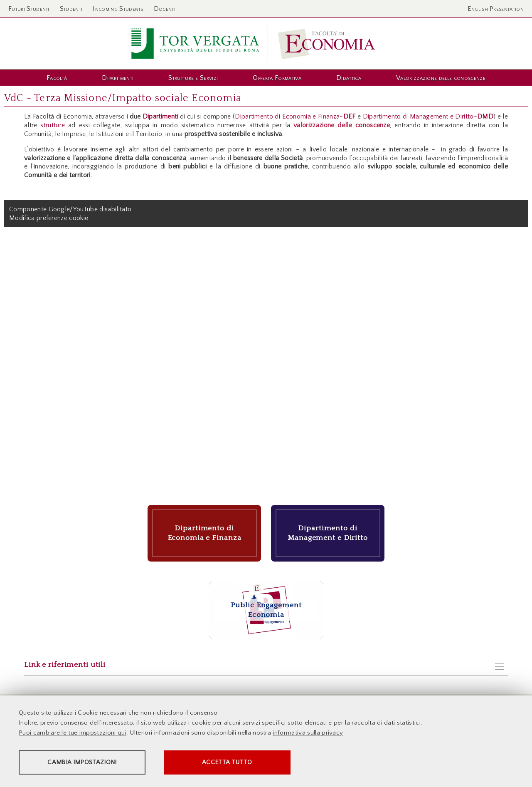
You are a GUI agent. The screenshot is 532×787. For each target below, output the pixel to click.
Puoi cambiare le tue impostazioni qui (73, 733)
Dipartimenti (161, 116)
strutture (53, 125)
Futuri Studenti (29, 9)
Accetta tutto (234, 762)
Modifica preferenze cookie (49, 218)
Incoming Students (118, 9)
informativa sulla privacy (308, 733)
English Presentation (496, 9)
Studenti (71, 9)
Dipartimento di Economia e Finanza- (295, 116)
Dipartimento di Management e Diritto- (428, 116)
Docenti (165, 9)
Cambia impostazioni (84, 762)
